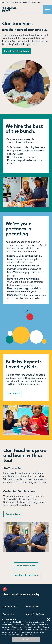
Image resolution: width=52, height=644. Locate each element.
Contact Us (8, 614)
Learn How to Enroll (26, 565)
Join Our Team (13, 514)
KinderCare (28, 375)
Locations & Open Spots (16, 51)
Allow (26, 639)
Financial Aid (32, 607)
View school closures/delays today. (21, 594)
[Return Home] (9, 9)
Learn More (14, 393)
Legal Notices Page (26, 634)
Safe (10, 147)
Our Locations (10, 607)
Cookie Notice (32, 629)
